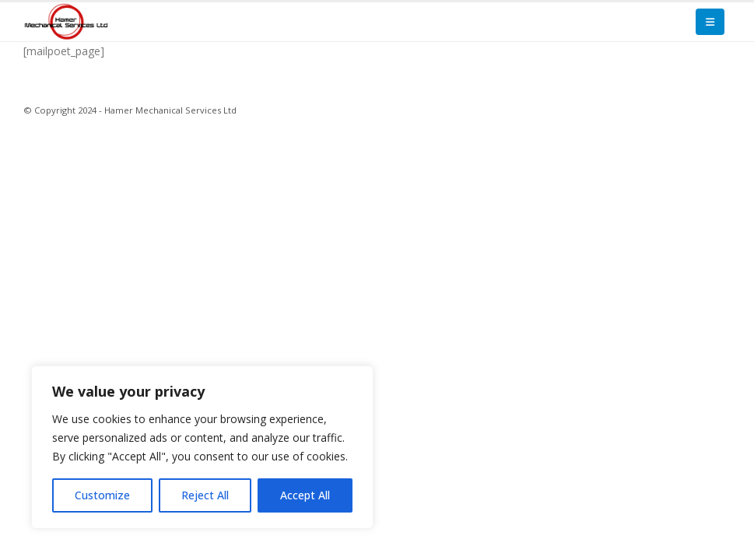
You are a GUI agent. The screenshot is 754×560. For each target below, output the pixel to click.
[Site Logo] (66, 21)
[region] (202, 447)
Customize (102, 495)
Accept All (305, 495)
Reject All (205, 495)
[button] (710, 22)
